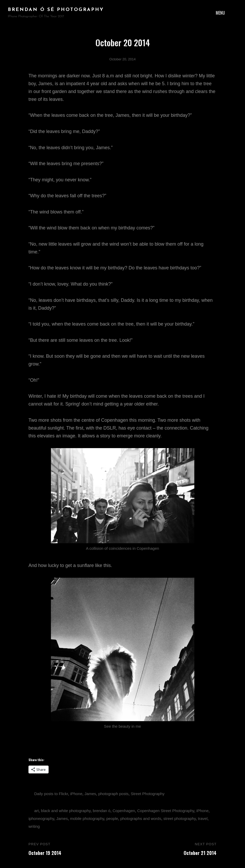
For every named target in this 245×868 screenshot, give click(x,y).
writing (34, 826)
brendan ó (102, 811)
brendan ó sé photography (56, 10)
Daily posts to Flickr (51, 794)
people (112, 818)
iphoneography (41, 818)
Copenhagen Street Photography (166, 811)
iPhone (76, 794)
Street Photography (147, 794)
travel (203, 818)
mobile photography (87, 818)
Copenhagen (124, 811)
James (90, 794)
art (37, 811)
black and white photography (66, 811)
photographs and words (141, 818)
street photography (180, 818)
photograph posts (113, 794)
